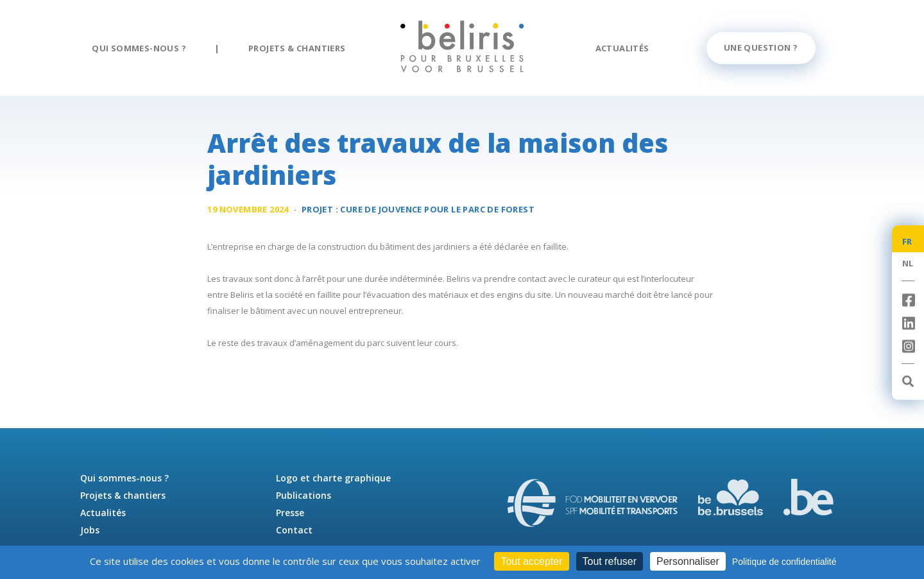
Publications (304, 495)
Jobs (90, 530)
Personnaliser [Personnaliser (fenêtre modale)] (688, 561)
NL (908, 263)
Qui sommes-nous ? (139, 48)
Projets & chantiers (297, 48)
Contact (294, 530)
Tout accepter (531, 561)
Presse (290, 513)
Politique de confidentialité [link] (784, 562)
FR (907, 241)
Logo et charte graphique (333, 478)
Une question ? (761, 48)
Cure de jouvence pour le (437, 209)
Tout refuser (610, 561)
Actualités (622, 48)
